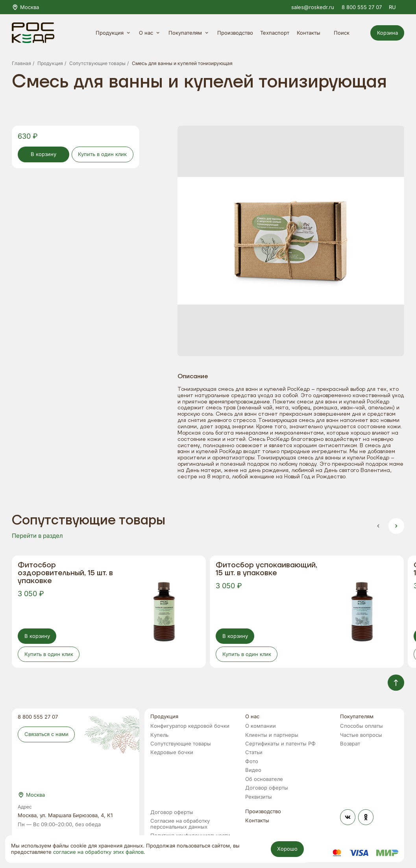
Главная (21, 64)
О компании (261, 726)
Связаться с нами (46, 734)
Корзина (387, 33)
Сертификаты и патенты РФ (280, 744)
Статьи (254, 752)
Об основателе (264, 779)
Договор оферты (267, 788)
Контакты (309, 33)
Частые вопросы (361, 735)
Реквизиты (259, 797)
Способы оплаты (361, 726)
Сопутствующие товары (97, 64)
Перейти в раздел (37, 536)
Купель (159, 735)
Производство (235, 33)
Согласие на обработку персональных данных (180, 824)
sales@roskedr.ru (313, 7)
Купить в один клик (102, 154)
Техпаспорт (275, 33)
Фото (252, 761)
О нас (150, 33)
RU (397, 7)
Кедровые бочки (172, 752)
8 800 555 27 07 (362, 7)
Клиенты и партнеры (272, 735)
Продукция (114, 33)
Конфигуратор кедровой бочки (190, 726)
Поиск (346, 33)
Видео (253, 770)
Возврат (350, 744)
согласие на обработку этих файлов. (99, 852)
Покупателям (189, 33)
